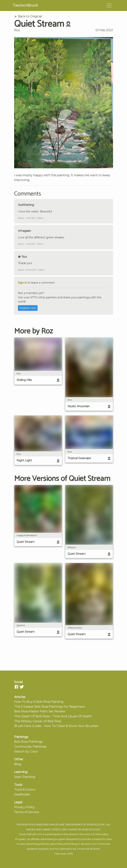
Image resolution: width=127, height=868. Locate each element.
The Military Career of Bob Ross (38, 721)
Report (21, 218)
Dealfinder (22, 794)
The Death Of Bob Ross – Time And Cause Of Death (53, 716)
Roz (17, 30)
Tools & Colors (25, 790)
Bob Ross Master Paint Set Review (40, 711)
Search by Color (26, 751)
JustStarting (26, 205)
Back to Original (28, 16)
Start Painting (25, 777)
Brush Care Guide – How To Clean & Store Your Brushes (56, 726)
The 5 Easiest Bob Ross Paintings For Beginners (50, 707)
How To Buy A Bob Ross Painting (39, 702)
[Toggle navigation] (109, 5)
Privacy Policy (25, 807)
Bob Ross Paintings (28, 742)
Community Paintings (30, 747)
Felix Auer (60, 854)
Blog (18, 764)
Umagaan (24, 231)
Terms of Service (27, 812)
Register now (28, 308)
